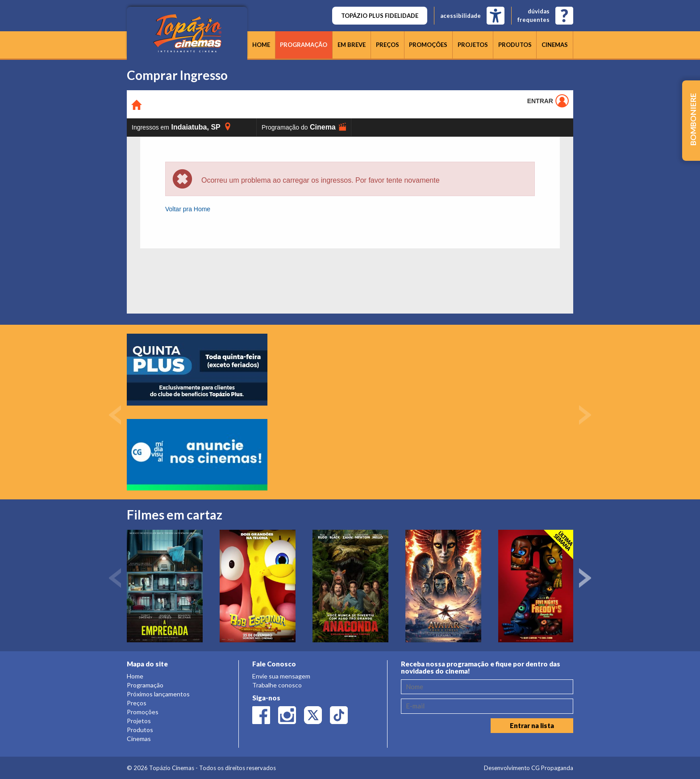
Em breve (352, 45)
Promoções (428, 45)
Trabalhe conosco (277, 685)
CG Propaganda (552, 768)
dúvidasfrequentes (533, 15)
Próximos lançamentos (158, 694)
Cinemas (555, 45)
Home (261, 45)
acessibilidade (460, 16)
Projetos (473, 45)
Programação (304, 45)
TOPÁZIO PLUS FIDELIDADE (380, 16)
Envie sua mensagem (281, 676)
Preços (387, 45)
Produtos (515, 45)
